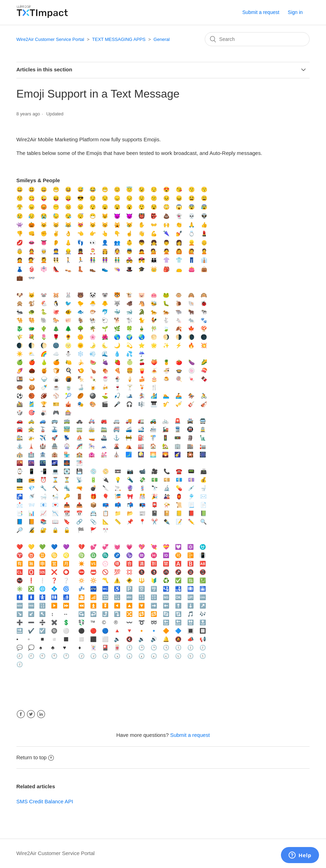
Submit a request (261, 12)
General (161, 39)
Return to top (35, 757)
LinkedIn (41, 714)
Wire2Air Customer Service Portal (50, 39)
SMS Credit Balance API (45, 801)
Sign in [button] (295, 12)
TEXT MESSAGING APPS (119, 39)
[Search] (257, 39)
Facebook (21, 714)
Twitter (31, 714)
